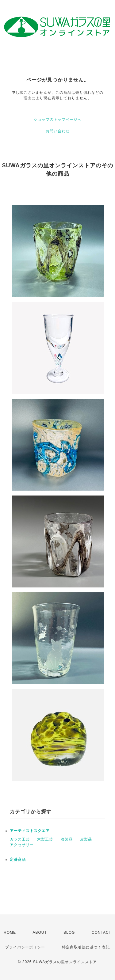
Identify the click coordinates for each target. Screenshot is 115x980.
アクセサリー (22, 845)
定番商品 (18, 860)
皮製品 (86, 839)
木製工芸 (45, 839)
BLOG (69, 933)
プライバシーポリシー (25, 947)
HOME (10, 933)
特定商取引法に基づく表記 (86, 947)
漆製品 (67, 839)
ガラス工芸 (20, 839)
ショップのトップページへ (58, 120)
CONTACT (102, 933)
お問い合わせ (58, 131)
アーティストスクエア (30, 831)
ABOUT (40, 933)
